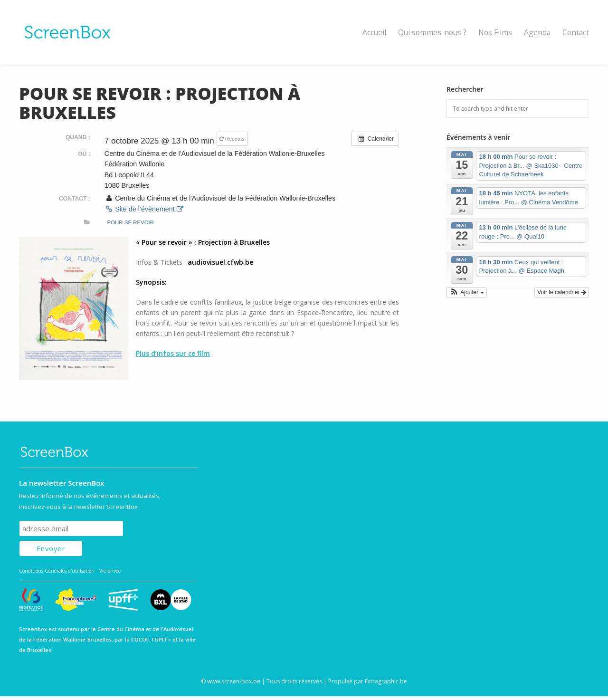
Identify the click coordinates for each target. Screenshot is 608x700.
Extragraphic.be (386, 681)
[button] (467, 292)
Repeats (233, 139)
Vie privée (110, 571)
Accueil (374, 32)
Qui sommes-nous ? (432, 32)
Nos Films (495, 32)
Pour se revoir (131, 222)
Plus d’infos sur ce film (173, 353)
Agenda (537, 32)
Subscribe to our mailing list (71, 512)
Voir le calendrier (562, 292)
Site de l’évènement (144, 209)
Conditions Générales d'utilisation (57, 571)
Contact (576, 32)
